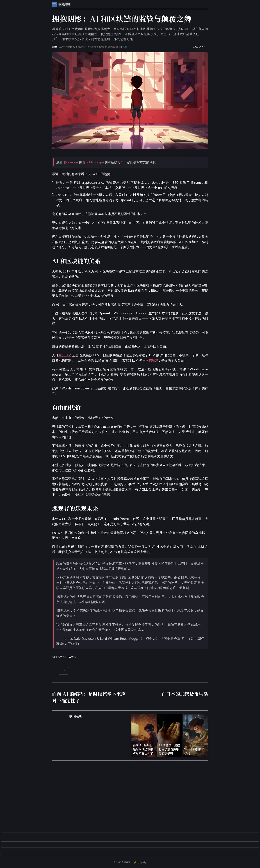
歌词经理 (126, 862)
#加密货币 (57, 656)
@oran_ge (71, 162)
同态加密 (155, 360)
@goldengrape (95, 162)
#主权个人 (72, 656)
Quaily (143, 862)
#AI (65, 656)
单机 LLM (66, 355)
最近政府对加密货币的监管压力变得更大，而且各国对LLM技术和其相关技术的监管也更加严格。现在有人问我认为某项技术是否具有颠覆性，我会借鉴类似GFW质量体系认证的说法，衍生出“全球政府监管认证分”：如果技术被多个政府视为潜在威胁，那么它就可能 (130, 34)
